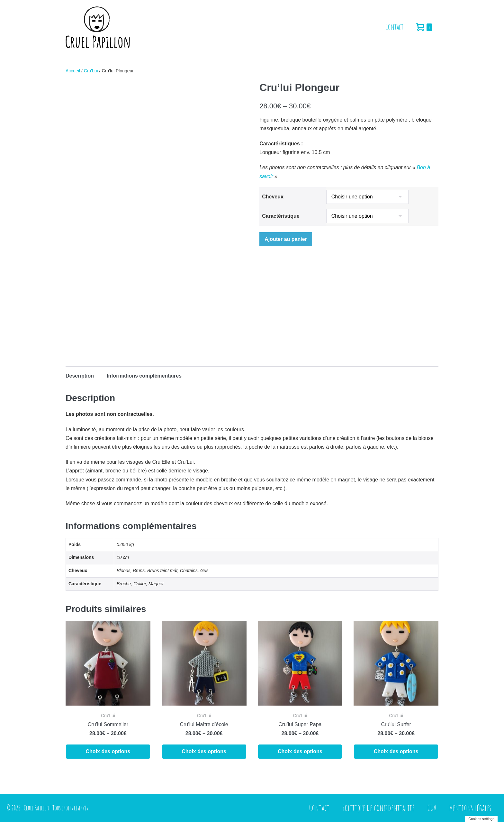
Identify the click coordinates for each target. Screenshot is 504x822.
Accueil (73, 71)
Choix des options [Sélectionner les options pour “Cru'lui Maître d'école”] (204, 751)
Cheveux (273, 197)
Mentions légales (470, 808)
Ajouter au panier (286, 239)
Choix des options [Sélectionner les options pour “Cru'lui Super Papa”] (300, 751)
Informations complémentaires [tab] (144, 376)
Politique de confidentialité (378, 808)
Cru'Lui (91, 71)
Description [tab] (80, 376)
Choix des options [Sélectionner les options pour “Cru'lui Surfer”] (396, 751)
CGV (432, 808)
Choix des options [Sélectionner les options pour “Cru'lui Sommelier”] (108, 751)
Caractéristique (281, 216)
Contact (394, 27)
